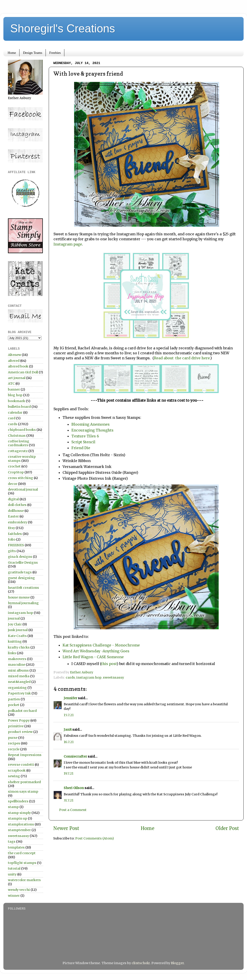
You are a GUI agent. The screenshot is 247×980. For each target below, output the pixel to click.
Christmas (17, 436)
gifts (12, 551)
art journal (17, 378)
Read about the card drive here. (182, 358)
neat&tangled (19, 682)
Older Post (227, 828)
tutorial (14, 868)
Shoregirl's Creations (63, 29)
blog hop (15, 395)
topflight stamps (22, 863)
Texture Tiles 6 (85, 436)
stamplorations (21, 824)
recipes (14, 743)
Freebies (55, 53)
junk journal (18, 630)
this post (109, 664)
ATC (11, 384)
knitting (15, 641)
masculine (17, 665)
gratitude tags (20, 572)
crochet (14, 466)
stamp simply (19, 813)
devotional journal (23, 489)
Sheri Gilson (74, 788)
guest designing (21, 578)
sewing (14, 776)
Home (12, 53)
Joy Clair (15, 624)
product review (20, 732)
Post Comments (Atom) (95, 838)
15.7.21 (69, 715)
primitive (16, 726)
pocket (14, 705)
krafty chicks (19, 647)
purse (13, 738)
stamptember (19, 830)
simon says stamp (23, 792)
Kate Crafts (17, 636)
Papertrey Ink (19, 693)
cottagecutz (18, 451)
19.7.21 (69, 773)
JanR (68, 730)
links (12, 653)
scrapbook (17, 770)
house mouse (19, 597)
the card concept (22, 853)
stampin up (18, 818)
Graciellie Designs (23, 563)
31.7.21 (69, 800)
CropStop (16, 472)
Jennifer (70, 698)
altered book (18, 366)
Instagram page (68, 244)
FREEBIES (16, 545)
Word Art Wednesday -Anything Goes (96, 651)
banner (14, 389)
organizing (17, 688)
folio (12, 539)
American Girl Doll (23, 372)
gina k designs (20, 557)
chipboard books (22, 430)
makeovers (17, 659)
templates (16, 847)
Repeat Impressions (25, 755)
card (12, 418)
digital (13, 499)
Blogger (177, 963)
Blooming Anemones (91, 424)
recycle (14, 749)
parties (14, 699)
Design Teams (33, 53)
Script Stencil (83, 442)
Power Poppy (19, 720)
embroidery (18, 522)
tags (12, 842)
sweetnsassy (113, 677)
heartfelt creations (23, 588)
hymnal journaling (23, 603)
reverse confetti (21, 765)
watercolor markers (24, 880)
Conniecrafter (75, 756)
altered (14, 361)
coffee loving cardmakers (19, 443)
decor (13, 484)
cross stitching (21, 478)
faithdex (15, 534)
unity (12, 874)
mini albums (18, 670)
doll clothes (17, 505)
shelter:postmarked (24, 782)
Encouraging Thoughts (92, 430)
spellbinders (18, 801)
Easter (13, 516)
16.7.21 (69, 742)
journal (14, 618)
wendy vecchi (19, 890)
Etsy (11, 528)
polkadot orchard (22, 711)
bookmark (17, 401)
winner (14, 896)
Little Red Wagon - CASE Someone (94, 657)
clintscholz (141, 963)
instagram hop (89, 677)
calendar (15, 413)
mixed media (19, 676)
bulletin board (19, 407)
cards (70, 677)
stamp (13, 807)
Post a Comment (73, 810)
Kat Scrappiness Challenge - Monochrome (102, 645)
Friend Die (81, 448)
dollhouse (16, 511)
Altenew (15, 355)
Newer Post (66, 828)
